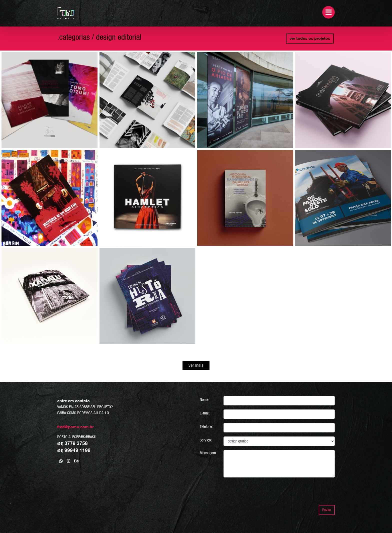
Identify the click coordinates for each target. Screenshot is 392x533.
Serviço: (206, 440)
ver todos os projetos (310, 38)
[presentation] (297, 491)
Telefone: (206, 427)
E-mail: (205, 413)
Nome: (205, 400)
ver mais (196, 365)
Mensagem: (208, 453)
